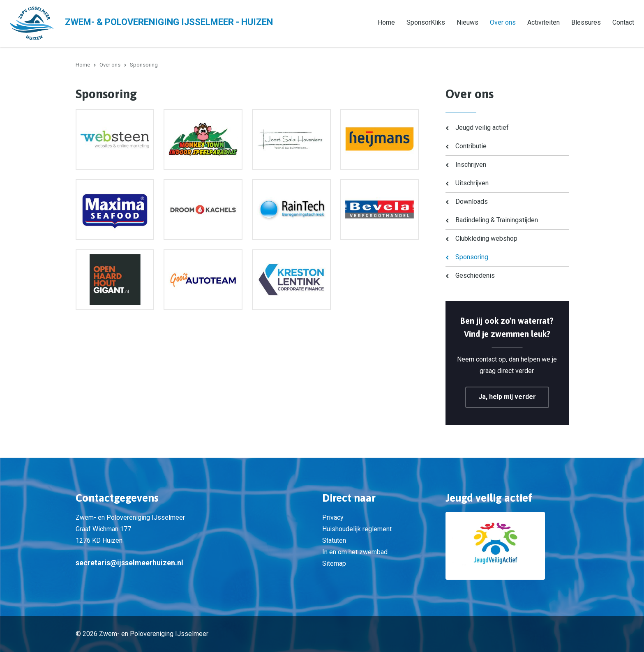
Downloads (472, 202)
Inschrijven (471, 165)
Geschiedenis (475, 275)
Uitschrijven (472, 183)
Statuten (334, 540)
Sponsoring (472, 257)
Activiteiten (544, 22)
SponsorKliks (426, 22)
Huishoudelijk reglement (357, 529)
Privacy (333, 517)
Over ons (503, 22)
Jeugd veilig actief (482, 128)
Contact (623, 22)
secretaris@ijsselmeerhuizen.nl (129, 563)
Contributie (471, 146)
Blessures (586, 22)
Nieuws (467, 22)
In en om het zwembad (355, 552)
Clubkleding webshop (486, 238)
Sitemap (334, 563)
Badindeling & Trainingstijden (497, 220)
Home (386, 22)
